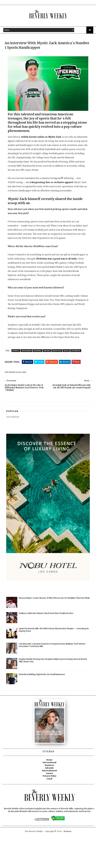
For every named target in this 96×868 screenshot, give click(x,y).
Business (19, 374)
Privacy (68, 865)
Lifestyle (50, 374)
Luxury (49, 807)
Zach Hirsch (79, 374)
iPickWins (41, 374)
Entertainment (49, 804)
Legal (49, 812)
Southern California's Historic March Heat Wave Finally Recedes (46, 647)
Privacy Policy (49, 810)
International (30, 374)
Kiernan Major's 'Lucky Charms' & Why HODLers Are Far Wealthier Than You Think (54, 632)
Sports (70, 374)
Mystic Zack (60, 374)
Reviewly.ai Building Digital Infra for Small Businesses (42, 708)
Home (49, 794)
